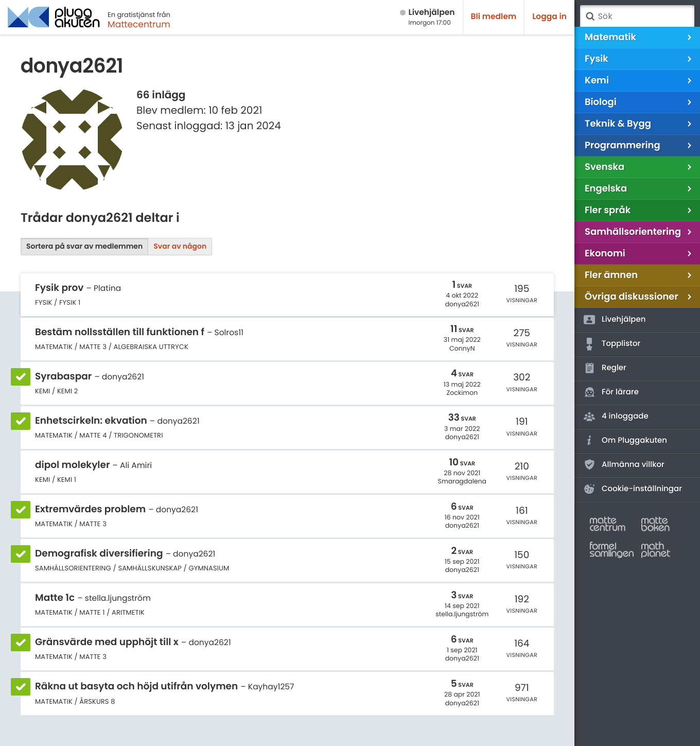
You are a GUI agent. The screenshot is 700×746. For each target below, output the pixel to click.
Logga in (549, 17)
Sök (590, 16)
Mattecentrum (139, 24)
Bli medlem (494, 17)
